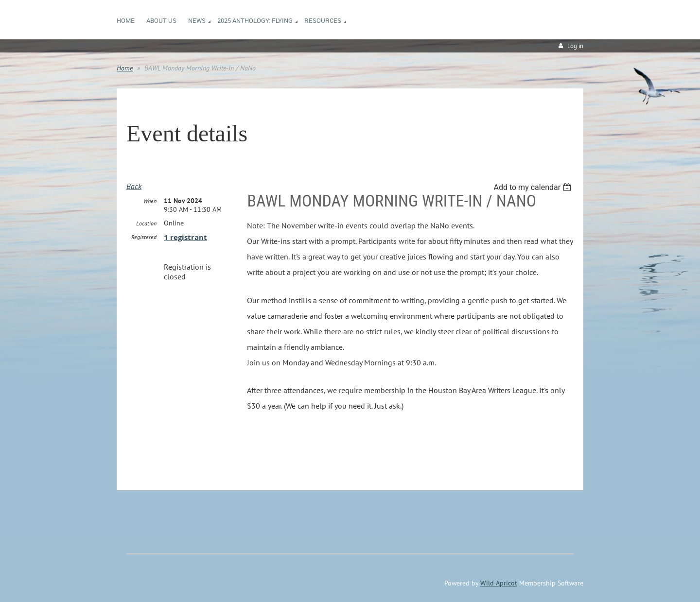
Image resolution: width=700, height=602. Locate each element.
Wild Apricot (499, 583)
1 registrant (185, 237)
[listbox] (534, 187)
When (150, 201)
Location (146, 223)
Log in (575, 46)
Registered (144, 237)
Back (134, 186)
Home (125, 68)
